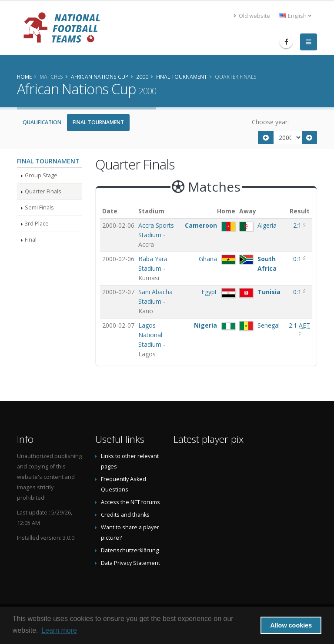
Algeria (267, 225)
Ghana (208, 259)
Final (31, 240)
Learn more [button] (59, 630)
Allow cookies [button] (291, 625)
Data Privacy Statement (130, 563)
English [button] (295, 16)
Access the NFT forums (130, 502)
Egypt (209, 292)
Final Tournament (98, 122)
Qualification (42, 122)
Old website (252, 16)
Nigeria (205, 325)
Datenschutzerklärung (130, 550)
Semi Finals (39, 207)
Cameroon (201, 225)
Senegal (269, 325)
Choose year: (270, 122)
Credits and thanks (125, 515)
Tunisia (269, 292)
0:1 (298, 259)
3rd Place (37, 224)
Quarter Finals (43, 191)
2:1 (298, 225)
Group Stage (41, 175)
